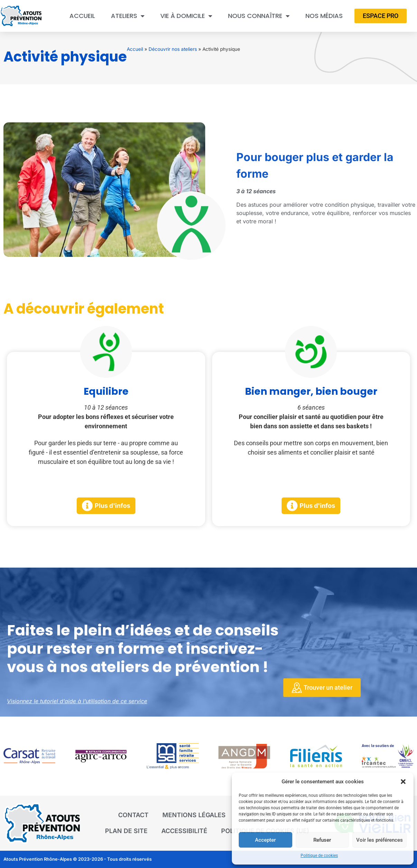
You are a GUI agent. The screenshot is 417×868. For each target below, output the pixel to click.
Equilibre (106, 391)
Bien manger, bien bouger (311, 391)
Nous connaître (259, 16)
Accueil (82, 16)
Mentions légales (194, 815)
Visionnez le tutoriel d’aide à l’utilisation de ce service (77, 705)
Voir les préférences (380, 840)
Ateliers (128, 16)
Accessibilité (184, 831)
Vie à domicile (186, 16)
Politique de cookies (319, 856)
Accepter (265, 840)
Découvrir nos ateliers (173, 49)
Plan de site (126, 831)
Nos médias (324, 16)
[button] (403, 782)
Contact (133, 815)
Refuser (322, 840)
